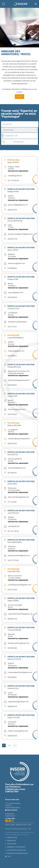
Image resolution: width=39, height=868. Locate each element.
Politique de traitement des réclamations (16, 829)
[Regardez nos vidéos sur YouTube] (13, 821)
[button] (3, 4)
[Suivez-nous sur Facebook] (6, 821)
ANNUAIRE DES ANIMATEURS (16, 850)
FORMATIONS (10, 841)
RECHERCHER (19, 142)
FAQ (8, 856)
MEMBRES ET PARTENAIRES (15, 847)
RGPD (29, 825)
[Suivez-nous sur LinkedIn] (10, 821)
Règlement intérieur (21, 825)
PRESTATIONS (11, 844)
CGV (30, 829)
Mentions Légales (10, 825)
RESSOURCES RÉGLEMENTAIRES (17, 853)
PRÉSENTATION (11, 837)
